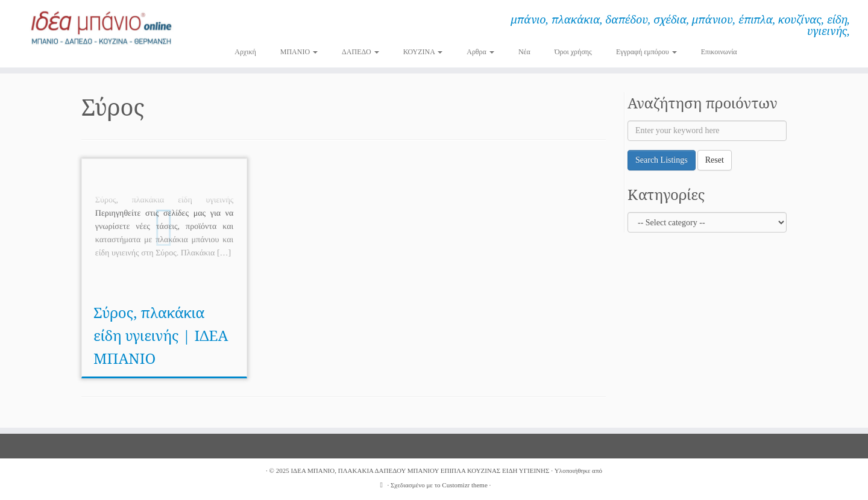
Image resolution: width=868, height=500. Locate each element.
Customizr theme (464, 485)
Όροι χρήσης (573, 52)
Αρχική (245, 52)
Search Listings (662, 160)
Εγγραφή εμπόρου (646, 52)
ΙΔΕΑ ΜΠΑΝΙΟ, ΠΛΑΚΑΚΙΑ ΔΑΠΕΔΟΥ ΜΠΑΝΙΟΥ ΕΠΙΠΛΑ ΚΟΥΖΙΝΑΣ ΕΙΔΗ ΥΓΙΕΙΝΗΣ (420, 470)
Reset (715, 160)
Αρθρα (480, 52)
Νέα (524, 52)
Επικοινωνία (719, 52)
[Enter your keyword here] (707, 131)
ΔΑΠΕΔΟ (360, 52)
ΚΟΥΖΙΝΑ (423, 52)
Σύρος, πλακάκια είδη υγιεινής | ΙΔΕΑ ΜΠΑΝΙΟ (161, 335)
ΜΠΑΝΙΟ (299, 52)
